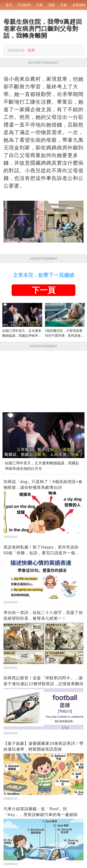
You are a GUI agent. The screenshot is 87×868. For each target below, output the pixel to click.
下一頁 (44, 290)
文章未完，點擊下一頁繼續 (44, 275)
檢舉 (31, 50)
